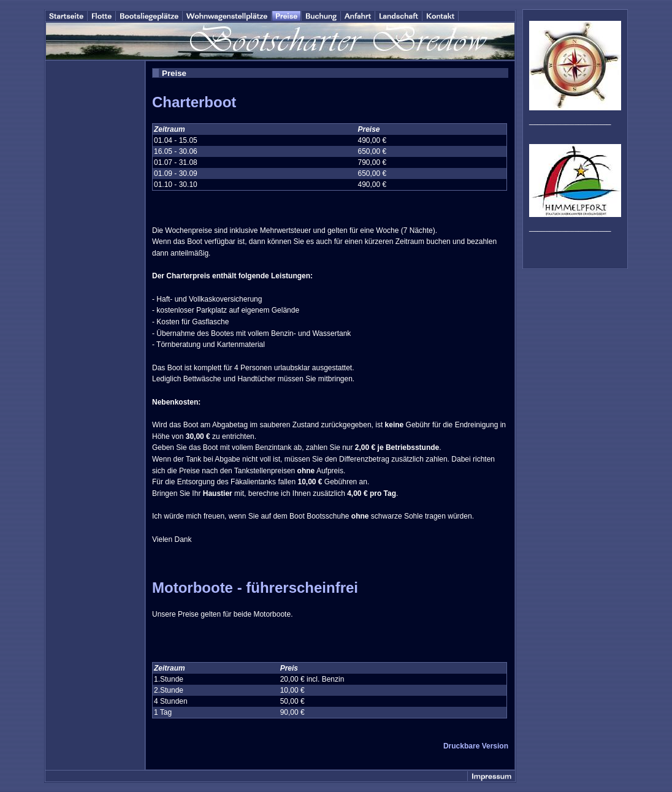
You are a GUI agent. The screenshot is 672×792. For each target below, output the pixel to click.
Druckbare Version (476, 746)
